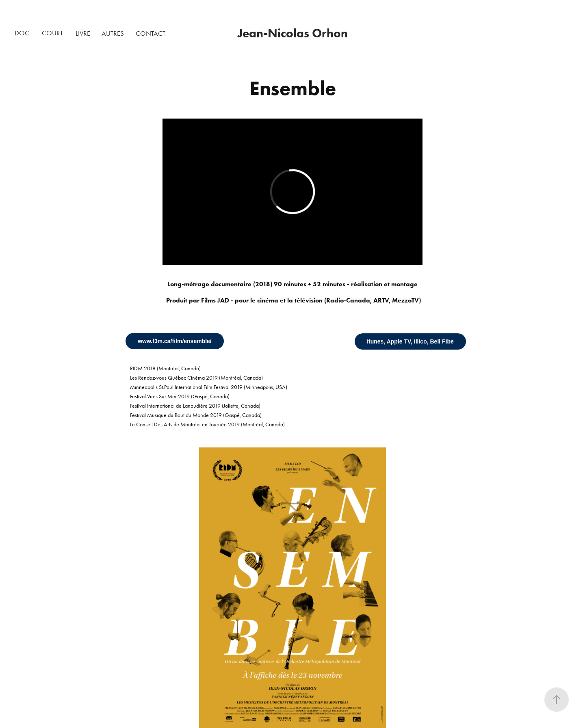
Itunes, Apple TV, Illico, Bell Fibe (410, 341)
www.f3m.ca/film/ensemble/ (175, 341)
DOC (22, 33)
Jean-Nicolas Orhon (293, 33)
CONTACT (151, 33)
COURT (52, 33)
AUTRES (113, 33)
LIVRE (83, 33)
